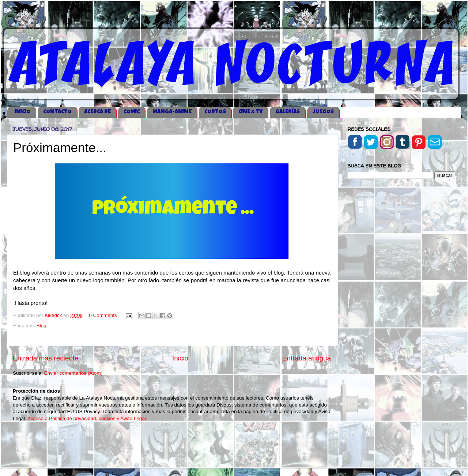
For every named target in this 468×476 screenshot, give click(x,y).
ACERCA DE (97, 112)
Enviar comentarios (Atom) (73, 373)
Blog (41, 326)
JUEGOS (323, 112)
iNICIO (22, 112)
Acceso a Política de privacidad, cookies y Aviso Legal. (87, 418)
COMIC (132, 112)
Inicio (180, 358)
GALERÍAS (288, 112)
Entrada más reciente (46, 358)
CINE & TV (250, 112)
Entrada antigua (307, 358)
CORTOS (215, 112)
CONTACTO (57, 112)
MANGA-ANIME (172, 112)
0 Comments (103, 315)
